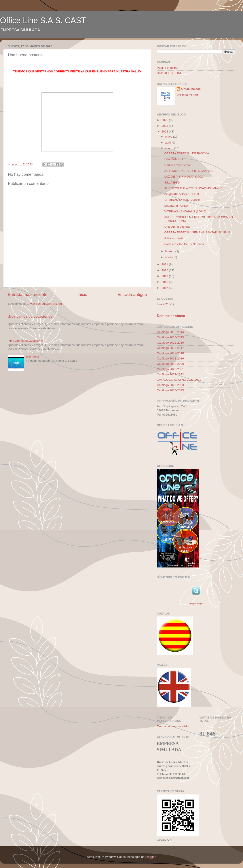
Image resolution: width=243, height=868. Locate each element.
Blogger (150, 857)
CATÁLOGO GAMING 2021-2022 (179, 380)
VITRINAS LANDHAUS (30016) (185, 211)
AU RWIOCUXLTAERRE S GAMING (189, 171)
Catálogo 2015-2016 (170, 343)
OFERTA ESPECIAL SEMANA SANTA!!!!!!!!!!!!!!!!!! (197, 232)
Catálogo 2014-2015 (170, 337)
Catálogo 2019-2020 (170, 364)
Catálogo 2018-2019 (170, 358)
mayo (169, 137)
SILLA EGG (172, 182)
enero (169, 257)
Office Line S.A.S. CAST (43, 20)
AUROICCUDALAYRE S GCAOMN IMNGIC (194, 188)
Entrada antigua (132, 294)
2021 (165, 264)
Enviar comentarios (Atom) (44, 304)
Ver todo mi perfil (188, 95)
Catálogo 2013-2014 (170, 332)
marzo (170, 148)
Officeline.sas (191, 89)
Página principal (167, 68)
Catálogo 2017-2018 (170, 353)
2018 (165, 282)
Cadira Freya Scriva (178, 165)
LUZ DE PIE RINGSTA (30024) (185, 177)
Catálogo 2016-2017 (170, 348)
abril (168, 143)
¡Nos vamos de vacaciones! (31, 317)
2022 (165, 131)
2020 (165, 270)
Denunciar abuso (171, 316)
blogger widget (196, 604)
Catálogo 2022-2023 (170, 385)
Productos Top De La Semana (184, 244)
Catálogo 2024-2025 (170, 390)
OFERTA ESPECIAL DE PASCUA (187, 153)
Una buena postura (177, 227)
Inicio (82, 294)
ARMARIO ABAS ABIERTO (182, 194)
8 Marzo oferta (174, 238)
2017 (165, 288)
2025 (165, 120)
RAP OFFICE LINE (170, 73)
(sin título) (32, 356)
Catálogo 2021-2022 (170, 374)
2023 (165, 126)
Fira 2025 (163, 304)
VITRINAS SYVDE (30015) (182, 200)
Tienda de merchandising (174, 726)
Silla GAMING (174, 159)
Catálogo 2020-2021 (170, 369)
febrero (170, 251)
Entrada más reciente (28, 294)
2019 (165, 276)
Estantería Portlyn (176, 206)
